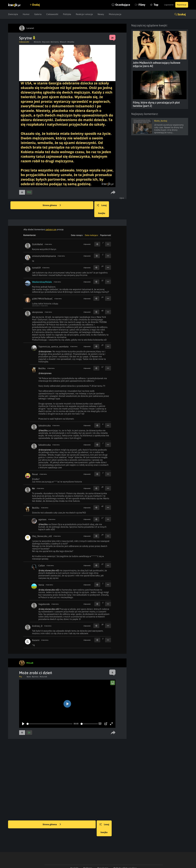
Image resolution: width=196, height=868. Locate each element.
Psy (21, 669)
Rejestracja (180, 5)
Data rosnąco (77, 227)
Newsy (101, 14)
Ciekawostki (52, 14)
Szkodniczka (45, 418)
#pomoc (35, 669)
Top (144, 5)
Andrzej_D (37, 618)
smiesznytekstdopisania (44, 248)
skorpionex (38, 304)
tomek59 (36, 260)
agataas (42, 512)
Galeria (38, 14)
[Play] (23, 716)
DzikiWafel (38, 236)
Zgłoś (123, 198)
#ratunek (43, 669)
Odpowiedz (87, 236)
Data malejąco (91, 227)
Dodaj (39, 5)
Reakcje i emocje (84, 14)
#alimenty (55, 42)
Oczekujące (111, 5)
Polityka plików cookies (125, 852)
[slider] (50, 716)
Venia (41, 577)
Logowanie (163, 5)
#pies (29, 669)
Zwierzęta (13, 14)
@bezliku (43, 423)
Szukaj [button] (182, 14)
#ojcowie (46, 42)
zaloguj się (51, 222)
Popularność (106, 227)
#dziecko (38, 42)
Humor (26, 14)
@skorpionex (45, 344)
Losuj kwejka (111, 205)
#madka (71, 42)
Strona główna (52, 205)
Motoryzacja (115, 14)
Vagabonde (44, 596)
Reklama (88, 852)
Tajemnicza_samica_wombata (53, 339)
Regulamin (103, 852)
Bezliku (42, 360)
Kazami (36, 632)
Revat (35, 466)
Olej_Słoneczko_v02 (42, 528)
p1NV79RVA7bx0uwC (42, 291)
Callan (42, 558)
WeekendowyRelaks (42, 274)
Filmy (130, 5)
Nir (34, 481)
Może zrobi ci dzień (36, 665)
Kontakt (74, 852)
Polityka (67, 14)
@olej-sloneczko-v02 (49, 563)
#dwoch (63, 42)
